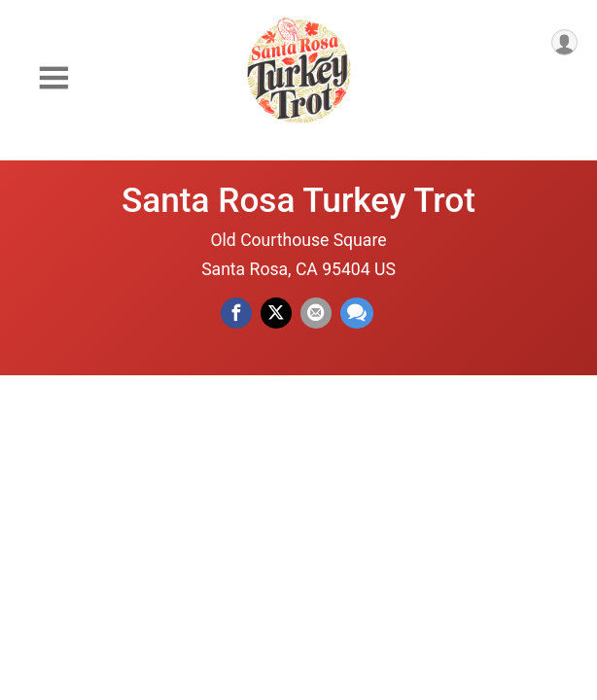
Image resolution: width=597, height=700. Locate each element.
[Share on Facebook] (236, 313)
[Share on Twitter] (276, 313)
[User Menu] (564, 42)
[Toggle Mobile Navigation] (53, 78)
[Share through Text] (357, 313)
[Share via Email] (316, 313)
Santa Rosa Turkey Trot (298, 200)
